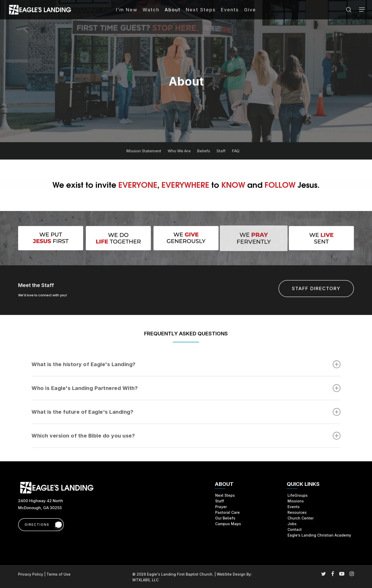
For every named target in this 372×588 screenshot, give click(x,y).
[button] (362, 10)
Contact (295, 529)
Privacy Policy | (32, 574)
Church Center (301, 518)
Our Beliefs (225, 518)
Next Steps (225, 495)
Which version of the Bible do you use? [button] (186, 436)
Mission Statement (144, 151)
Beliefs (204, 151)
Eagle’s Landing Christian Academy (319, 535)
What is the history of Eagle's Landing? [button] (186, 364)
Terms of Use (59, 574)
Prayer (221, 507)
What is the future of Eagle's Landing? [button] (186, 412)
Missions (296, 501)
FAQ (236, 151)
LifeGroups (298, 495)
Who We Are (179, 151)
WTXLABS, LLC (145, 580)
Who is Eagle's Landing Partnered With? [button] (186, 388)
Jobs (292, 524)
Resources (297, 512)
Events (294, 507)
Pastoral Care (227, 512)
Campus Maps (228, 524)
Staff (221, 151)
